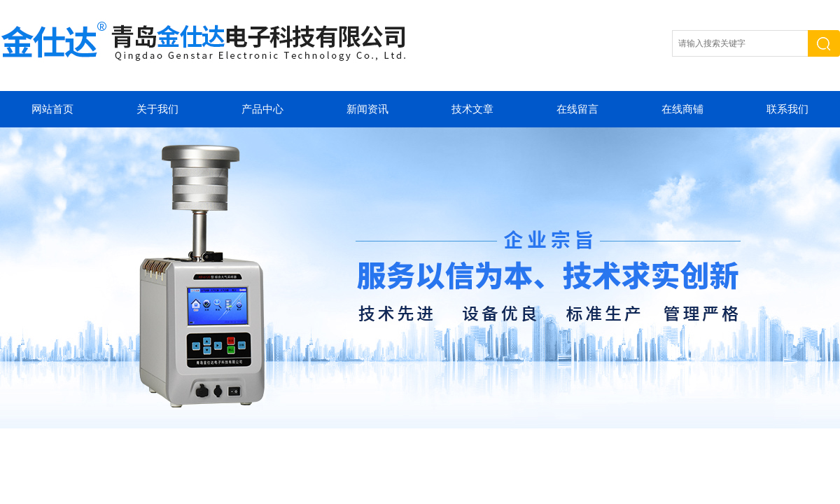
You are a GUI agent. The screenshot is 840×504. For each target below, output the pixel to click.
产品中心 (262, 109)
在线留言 (577, 109)
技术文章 (472, 109)
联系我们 (787, 109)
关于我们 (157, 109)
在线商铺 (682, 109)
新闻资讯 (367, 109)
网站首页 (52, 109)
